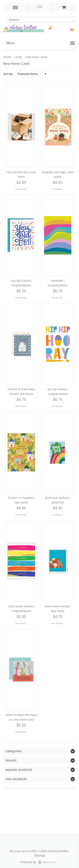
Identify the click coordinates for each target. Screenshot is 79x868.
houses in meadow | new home (21, 500)
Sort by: (8, 74)
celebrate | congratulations (58, 283)
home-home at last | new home (58, 609)
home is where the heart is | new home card (21, 717)
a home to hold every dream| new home (21, 392)
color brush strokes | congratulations (21, 609)
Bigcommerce (48, 862)
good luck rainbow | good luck (58, 500)
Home (7, 57)
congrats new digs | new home (58, 174)
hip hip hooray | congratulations (58, 392)
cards (18, 57)
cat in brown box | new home (21, 174)
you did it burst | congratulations (21, 283)
